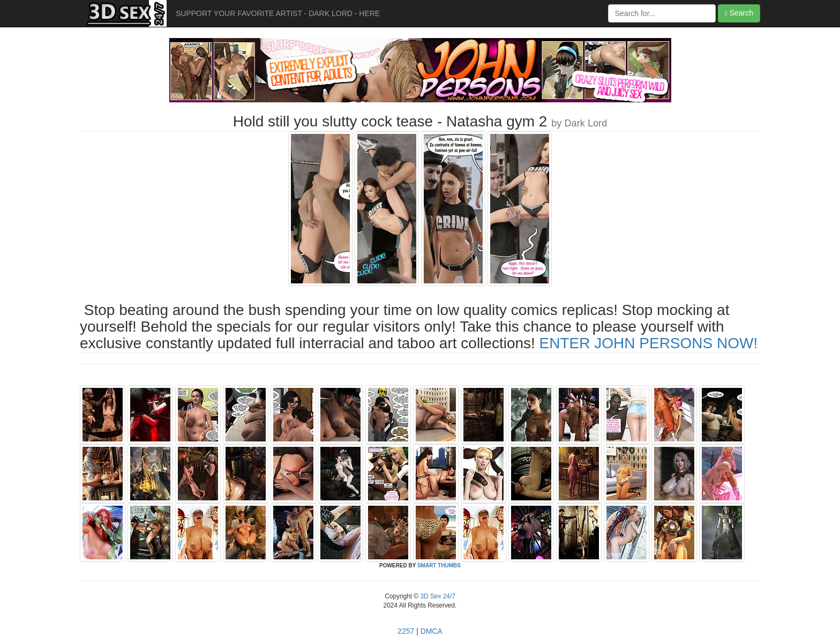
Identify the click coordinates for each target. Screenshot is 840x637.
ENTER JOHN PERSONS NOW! (649, 343)
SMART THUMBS (439, 565)
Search (739, 13)
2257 (406, 631)
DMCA (432, 631)
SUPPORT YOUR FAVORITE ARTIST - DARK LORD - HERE (278, 13)
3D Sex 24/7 (437, 596)
